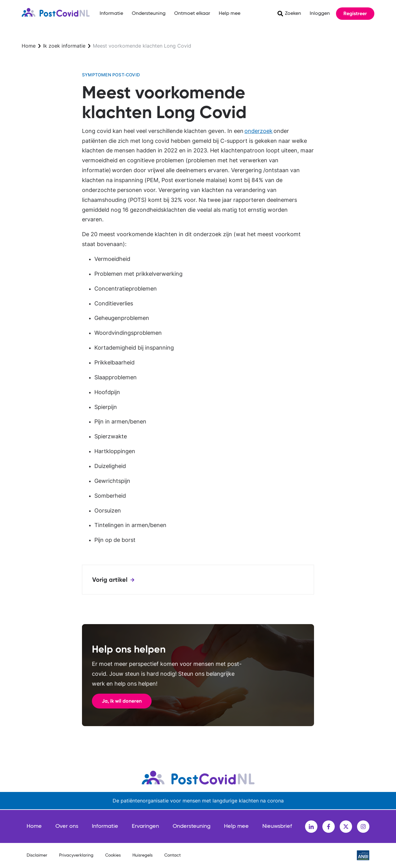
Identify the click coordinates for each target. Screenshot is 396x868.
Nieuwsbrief (277, 826)
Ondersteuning (149, 14)
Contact (172, 855)
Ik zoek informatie (64, 46)
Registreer (355, 13)
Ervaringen (145, 826)
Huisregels (142, 855)
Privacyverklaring (76, 855)
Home (29, 46)
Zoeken (293, 14)
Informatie (111, 14)
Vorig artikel (110, 580)
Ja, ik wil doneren (122, 701)
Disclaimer (37, 855)
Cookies (113, 855)
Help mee (230, 14)
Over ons (67, 826)
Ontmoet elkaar (192, 14)
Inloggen (320, 14)
